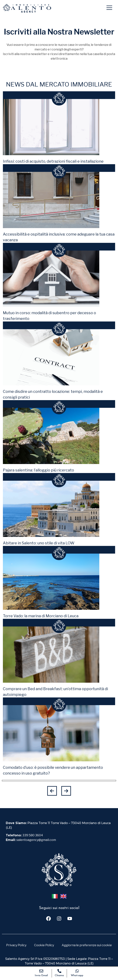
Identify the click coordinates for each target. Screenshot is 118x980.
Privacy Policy (16, 945)
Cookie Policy (44, 945)
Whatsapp (77, 975)
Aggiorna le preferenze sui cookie (87, 945)
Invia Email (41, 975)
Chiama (59, 975)
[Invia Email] (41, 971)
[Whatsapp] (77, 971)
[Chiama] (59, 971)
